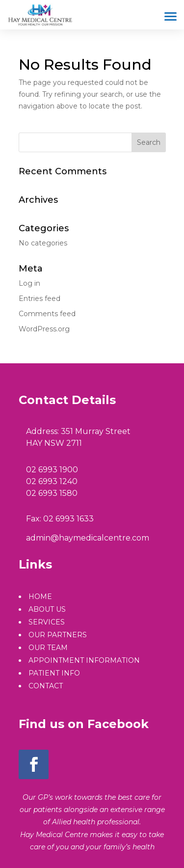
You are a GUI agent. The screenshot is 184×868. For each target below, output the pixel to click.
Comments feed (47, 314)
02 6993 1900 (52, 470)
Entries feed (39, 298)
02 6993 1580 (52, 493)
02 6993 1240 (52, 481)
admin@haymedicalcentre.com (88, 538)
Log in (29, 283)
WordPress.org (44, 329)
